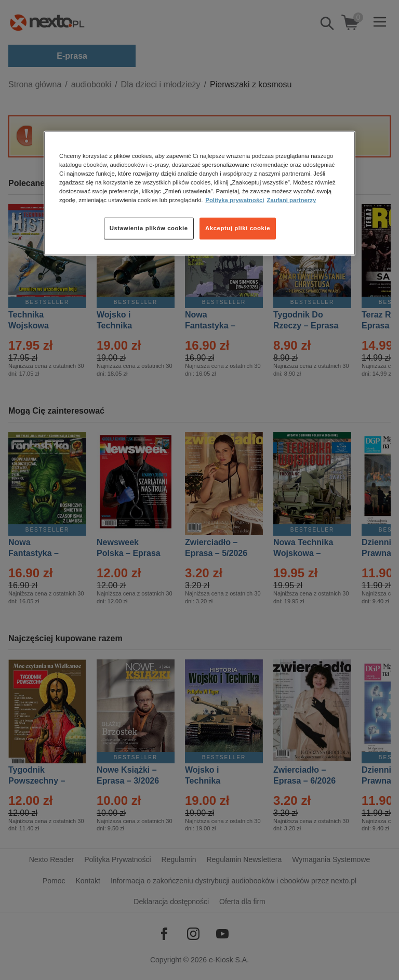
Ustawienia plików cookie (149, 228)
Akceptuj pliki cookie (238, 228)
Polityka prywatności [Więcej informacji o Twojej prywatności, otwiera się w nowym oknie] (235, 200)
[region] (199, 193)
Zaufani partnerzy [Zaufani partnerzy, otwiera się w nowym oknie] (291, 200)
